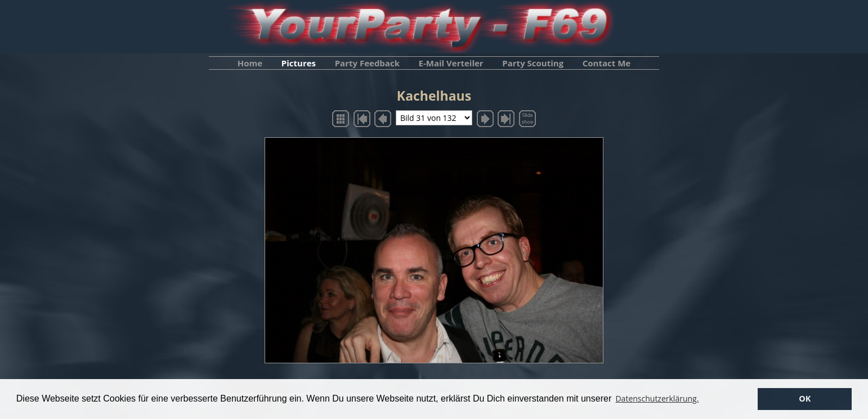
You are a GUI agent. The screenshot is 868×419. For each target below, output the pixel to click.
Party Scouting (533, 63)
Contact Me (607, 63)
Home (250, 63)
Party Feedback (367, 63)
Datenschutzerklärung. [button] (657, 398)
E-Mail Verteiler (451, 63)
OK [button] (805, 398)
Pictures (299, 63)
